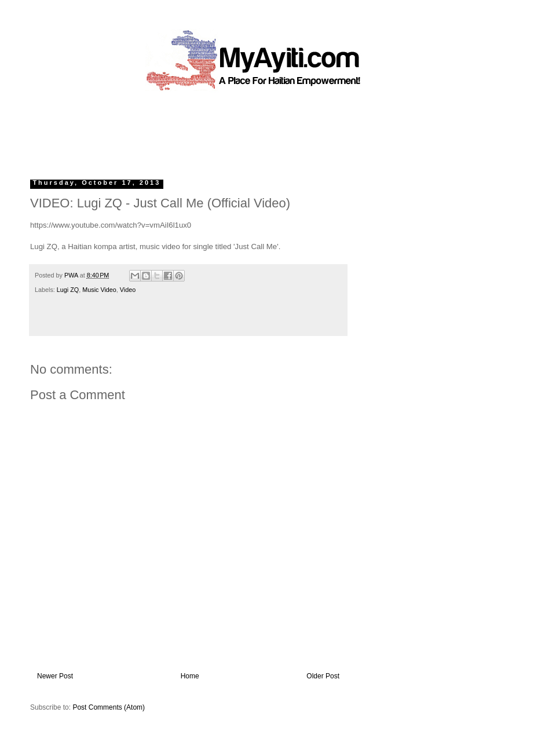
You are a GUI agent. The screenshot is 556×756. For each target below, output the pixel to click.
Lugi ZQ (68, 290)
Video (128, 290)
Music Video (99, 290)
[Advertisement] (251, 130)
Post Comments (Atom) (109, 707)
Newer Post (55, 676)
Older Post (323, 676)
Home (190, 676)
